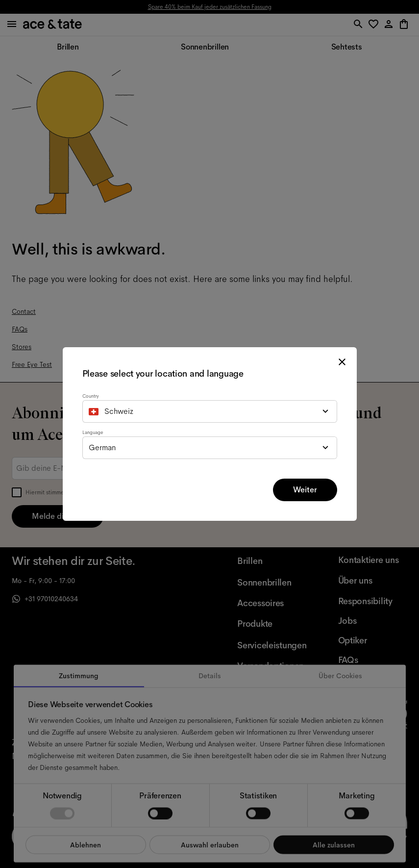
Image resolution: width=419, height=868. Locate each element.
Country (91, 396)
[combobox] (210, 411)
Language (93, 432)
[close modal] (342, 362)
